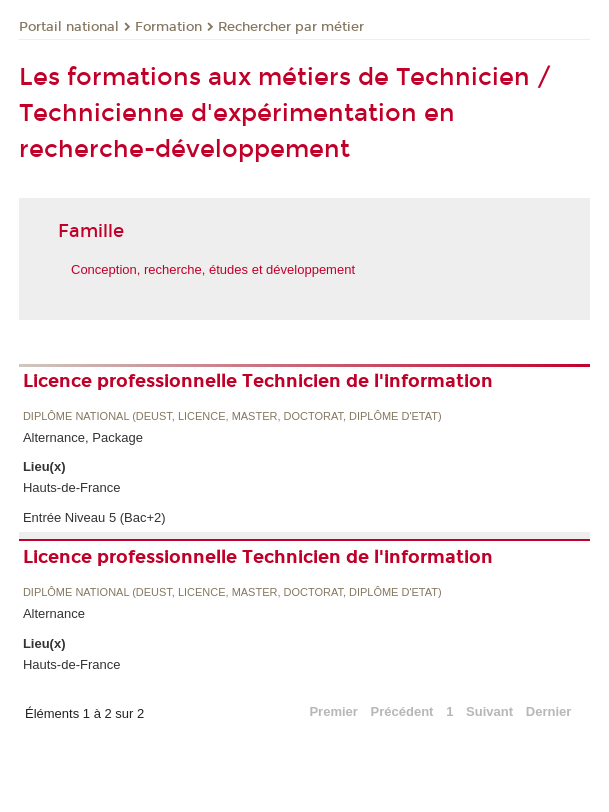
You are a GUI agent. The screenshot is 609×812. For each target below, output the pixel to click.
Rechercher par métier (291, 27)
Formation (168, 27)
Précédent (402, 711)
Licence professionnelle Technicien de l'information (258, 381)
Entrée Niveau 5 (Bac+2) (94, 517)
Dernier (549, 711)
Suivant (489, 711)
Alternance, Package (83, 437)
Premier (333, 711)
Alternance (54, 613)
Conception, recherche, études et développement (213, 269)
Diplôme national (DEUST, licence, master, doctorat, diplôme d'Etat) (232, 416)
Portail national (69, 27)
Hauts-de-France (72, 487)
